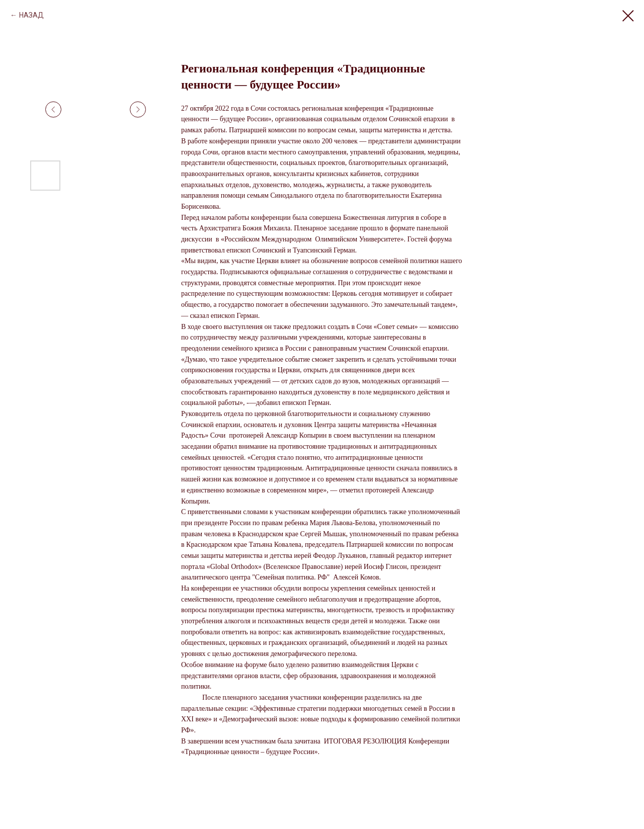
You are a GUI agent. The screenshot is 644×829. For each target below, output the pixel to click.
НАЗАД (31, 15)
